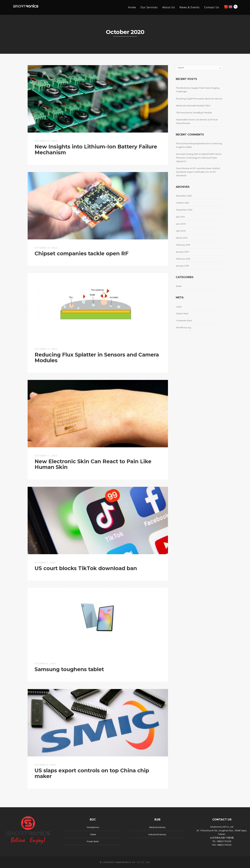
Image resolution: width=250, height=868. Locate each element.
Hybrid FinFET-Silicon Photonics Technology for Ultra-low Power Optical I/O (199, 158)
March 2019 (182, 238)
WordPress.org (183, 327)
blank (179, 286)
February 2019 (183, 245)
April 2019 (181, 231)
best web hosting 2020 (187, 154)
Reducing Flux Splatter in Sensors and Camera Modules (97, 357)
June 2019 (181, 224)
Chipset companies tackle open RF (82, 253)
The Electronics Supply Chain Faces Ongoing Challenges (198, 90)
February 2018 (183, 259)
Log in (179, 306)
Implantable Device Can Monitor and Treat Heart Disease (197, 121)
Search (236, 7)
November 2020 (184, 196)
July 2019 (180, 217)
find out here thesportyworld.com (193, 143)
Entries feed (182, 313)
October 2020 (183, 203)
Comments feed (184, 320)
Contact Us (212, 7)
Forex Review (183, 168)
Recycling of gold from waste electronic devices (199, 99)
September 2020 (184, 210)
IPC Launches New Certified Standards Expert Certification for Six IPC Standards (198, 172)
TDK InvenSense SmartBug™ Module (194, 113)
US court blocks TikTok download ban (86, 568)
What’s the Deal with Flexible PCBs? (193, 106)
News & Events (190, 7)
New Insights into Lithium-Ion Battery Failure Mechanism (96, 149)
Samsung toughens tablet (69, 669)
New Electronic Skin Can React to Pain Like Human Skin (93, 464)
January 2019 (182, 252)
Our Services (149, 7)
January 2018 (182, 266)
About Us (169, 7)
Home (132, 7)
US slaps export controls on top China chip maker (92, 773)
